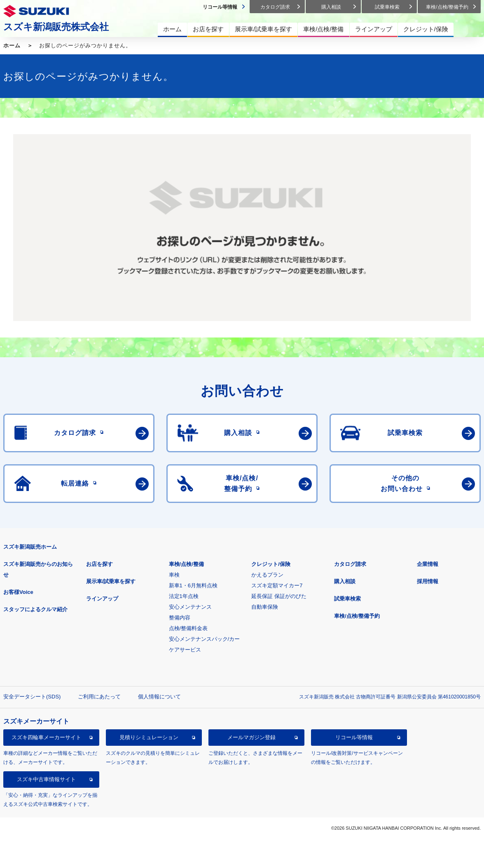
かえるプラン (267, 575)
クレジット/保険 (271, 564)
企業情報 (428, 564)
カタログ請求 (350, 564)
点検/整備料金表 (188, 628)
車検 (174, 575)
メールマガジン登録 (251, 737)
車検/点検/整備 (186, 564)
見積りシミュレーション (149, 737)
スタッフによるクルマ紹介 (35, 609)
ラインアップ (102, 599)
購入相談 (345, 581)
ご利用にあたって (99, 697)
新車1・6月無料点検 (193, 585)
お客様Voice (18, 592)
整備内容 (180, 618)
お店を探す (99, 564)
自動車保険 (265, 607)
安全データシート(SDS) (32, 697)
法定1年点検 (184, 596)
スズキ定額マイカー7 (277, 585)
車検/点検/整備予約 (357, 616)
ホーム (12, 45)
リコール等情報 (354, 737)
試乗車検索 (347, 599)
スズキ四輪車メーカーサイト (46, 737)
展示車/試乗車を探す (111, 581)
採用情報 (428, 581)
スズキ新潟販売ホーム (30, 547)
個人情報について (159, 697)
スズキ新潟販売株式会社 (56, 27)
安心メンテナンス (190, 607)
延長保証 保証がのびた (279, 596)
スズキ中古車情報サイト (46, 779)
